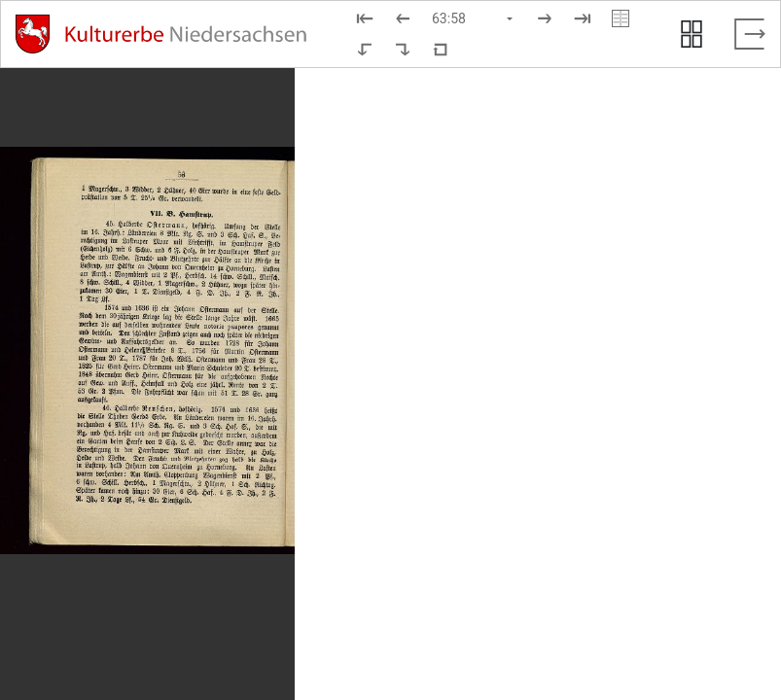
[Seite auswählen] (474, 18)
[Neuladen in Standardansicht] (441, 50)
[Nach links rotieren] (365, 50)
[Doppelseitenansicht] (621, 18)
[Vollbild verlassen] (750, 34)
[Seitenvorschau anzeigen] (692, 34)
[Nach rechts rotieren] (403, 50)
